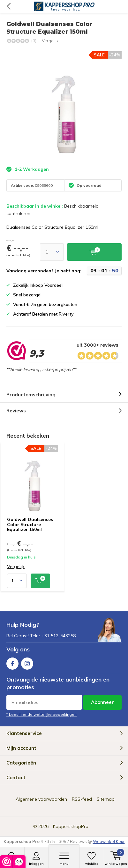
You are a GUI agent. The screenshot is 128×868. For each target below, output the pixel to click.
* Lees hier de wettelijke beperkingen (41, 714)
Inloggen (37, 859)
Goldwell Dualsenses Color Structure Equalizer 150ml (30, 524)
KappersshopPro (71, 826)
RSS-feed (82, 799)
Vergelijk (50, 41)
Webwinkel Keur (109, 841)
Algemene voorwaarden (41, 799)
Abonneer (102, 702)
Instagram (27, 662)
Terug (8, 6)
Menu (64, 859)
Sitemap (106, 799)
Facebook (12, 662)
